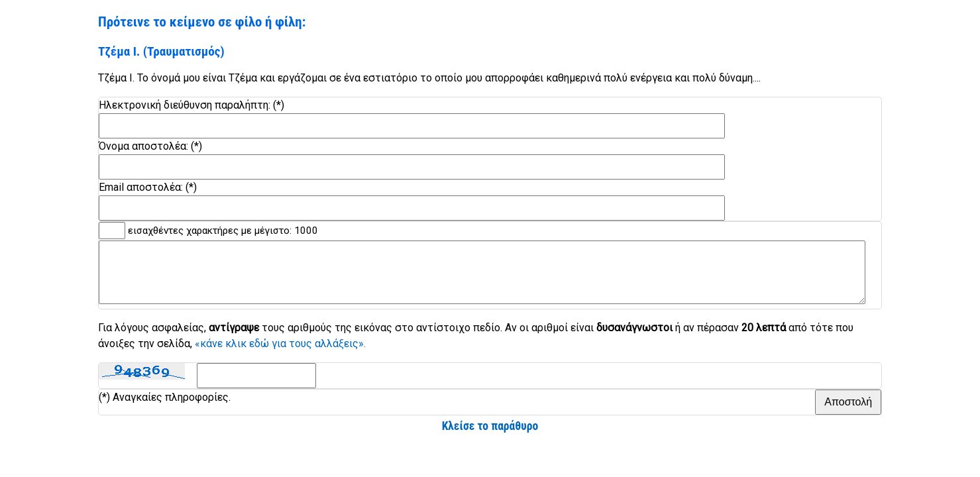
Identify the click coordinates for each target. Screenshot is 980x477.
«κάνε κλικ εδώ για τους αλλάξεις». (280, 355)
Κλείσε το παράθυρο (490, 438)
